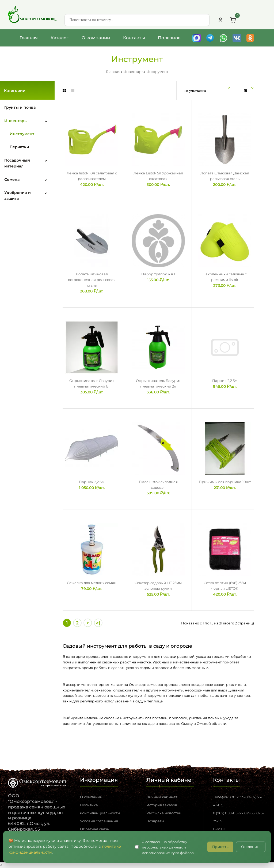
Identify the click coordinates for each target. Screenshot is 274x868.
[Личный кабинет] (220, 20)
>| (98, 623)
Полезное (169, 38)
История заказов (162, 805)
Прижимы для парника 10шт (225, 482)
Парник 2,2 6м (92, 482)
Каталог (60, 38)
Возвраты (155, 821)
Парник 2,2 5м (225, 381)
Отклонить (251, 847)
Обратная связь (94, 829)
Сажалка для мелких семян (92, 583)
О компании (96, 38)
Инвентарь (133, 72)
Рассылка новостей (164, 813)
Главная (29, 38)
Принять (220, 847)
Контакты (134, 38)
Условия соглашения (99, 821)
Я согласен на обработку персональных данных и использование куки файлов (168, 847)
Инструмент (157, 72)
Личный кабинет (162, 797)
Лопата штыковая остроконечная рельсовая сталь (92, 280)
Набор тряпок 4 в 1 (158, 274)
